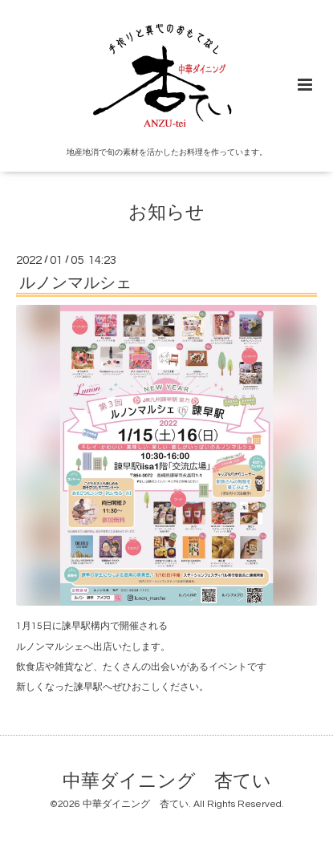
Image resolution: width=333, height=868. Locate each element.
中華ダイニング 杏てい (167, 782)
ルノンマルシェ (75, 283)
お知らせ (166, 212)
